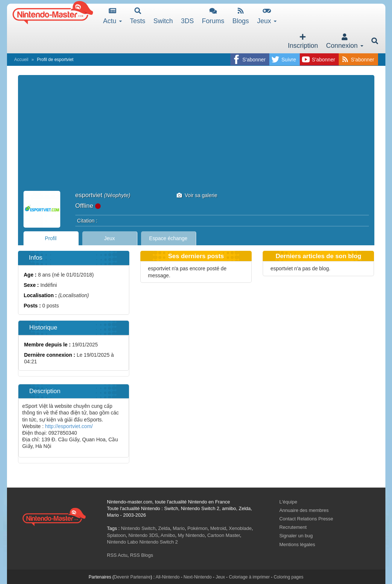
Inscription (303, 41)
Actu (113, 16)
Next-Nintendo (197, 577)
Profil (51, 238)
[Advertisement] (196, 136)
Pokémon (197, 528)
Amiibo (168, 535)
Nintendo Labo (123, 542)
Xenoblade (240, 528)
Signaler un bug (296, 536)
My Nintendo (191, 535)
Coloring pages (289, 577)
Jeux (267, 16)
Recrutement (293, 527)
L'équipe (288, 502)
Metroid (218, 528)
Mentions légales (297, 544)
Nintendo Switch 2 (159, 542)
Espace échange (168, 238)
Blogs (241, 16)
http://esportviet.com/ (69, 426)
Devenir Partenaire (132, 577)
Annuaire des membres (304, 510)
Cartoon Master (224, 535)
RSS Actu (117, 555)
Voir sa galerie (197, 195)
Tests (138, 16)
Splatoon (116, 535)
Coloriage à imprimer (249, 577)
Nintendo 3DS (143, 535)
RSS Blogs (142, 555)
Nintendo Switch (138, 528)
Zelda (164, 528)
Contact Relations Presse (306, 519)
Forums (213, 16)
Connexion (344, 41)
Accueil (21, 60)
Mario (179, 528)
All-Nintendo (167, 577)
